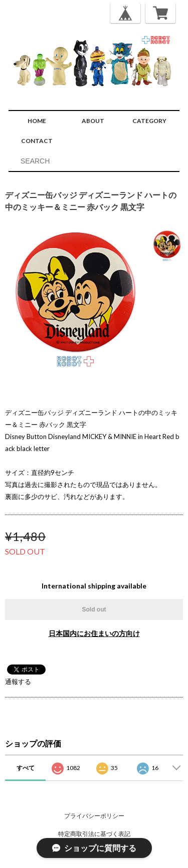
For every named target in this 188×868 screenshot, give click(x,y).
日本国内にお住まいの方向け (94, 633)
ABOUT (93, 121)
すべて (26, 768)
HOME (37, 121)
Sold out (94, 609)
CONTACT (37, 141)
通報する (18, 681)
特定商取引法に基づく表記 (94, 834)
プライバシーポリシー (94, 816)
